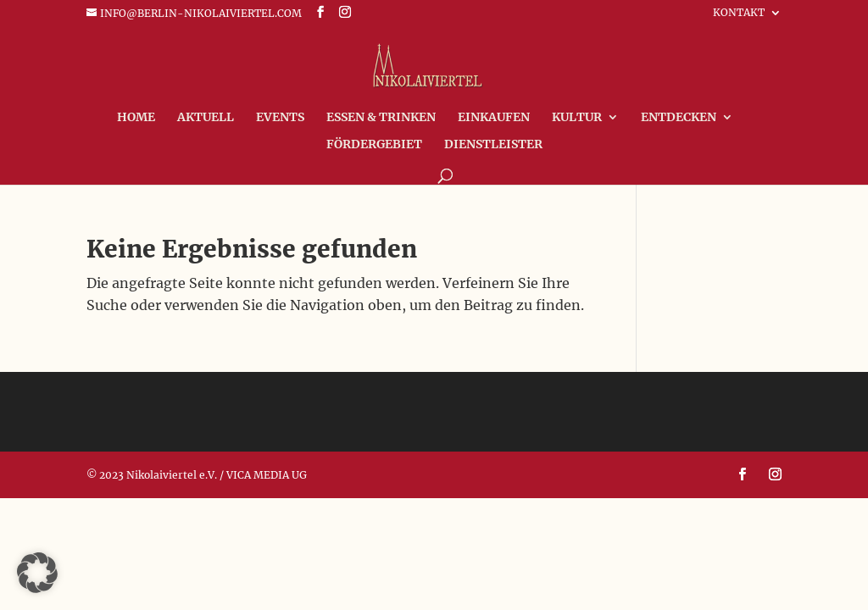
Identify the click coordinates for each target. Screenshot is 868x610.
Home (136, 118)
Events (280, 118)
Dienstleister (493, 145)
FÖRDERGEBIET (374, 145)
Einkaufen (494, 118)
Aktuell (206, 118)
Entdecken (679, 118)
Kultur (577, 118)
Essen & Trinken (381, 118)
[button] (37, 573)
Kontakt (739, 13)
